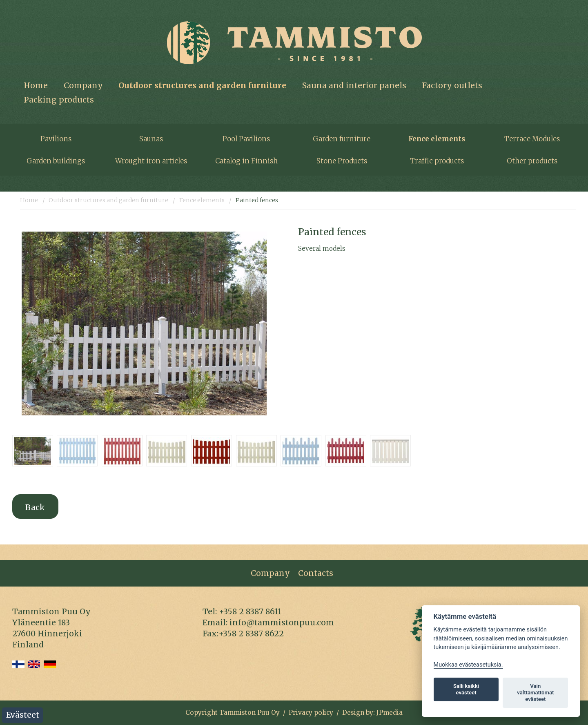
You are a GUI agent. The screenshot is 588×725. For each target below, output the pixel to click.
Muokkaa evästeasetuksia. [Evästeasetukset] (468, 665)
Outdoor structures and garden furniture (202, 85)
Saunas (151, 139)
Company (83, 85)
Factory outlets (452, 85)
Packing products (59, 100)
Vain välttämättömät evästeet (535, 693)
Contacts (316, 573)
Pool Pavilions (246, 139)
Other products (532, 161)
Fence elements (437, 139)
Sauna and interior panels (354, 85)
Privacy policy (311, 713)
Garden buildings (56, 161)
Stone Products (342, 161)
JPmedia (390, 713)
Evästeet (23, 715)
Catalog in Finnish (246, 161)
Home (36, 85)
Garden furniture (342, 139)
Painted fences (257, 200)
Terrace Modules (532, 139)
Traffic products (437, 161)
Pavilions (56, 139)
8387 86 (259, 611)
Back (35, 507)
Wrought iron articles (151, 161)
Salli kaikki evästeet (466, 689)
